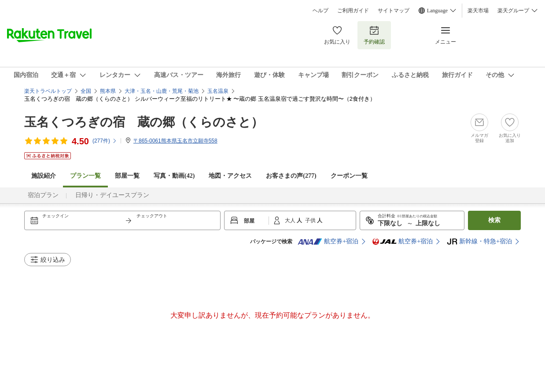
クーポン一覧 (349, 176)
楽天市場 (478, 11)
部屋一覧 (127, 176)
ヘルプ (320, 11)
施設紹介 (44, 176)
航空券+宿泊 (328, 242)
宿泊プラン (43, 195)
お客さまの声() (291, 176)
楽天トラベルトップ (48, 91)
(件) (105, 141)
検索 (494, 220)
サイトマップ (394, 11)
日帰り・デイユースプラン (112, 195)
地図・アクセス (230, 176)
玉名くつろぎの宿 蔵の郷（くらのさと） (144, 122)
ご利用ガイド (353, 11)
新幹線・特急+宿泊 (479, 242)
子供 (311, 220)
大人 (291, 220)
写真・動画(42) (174, 176)
